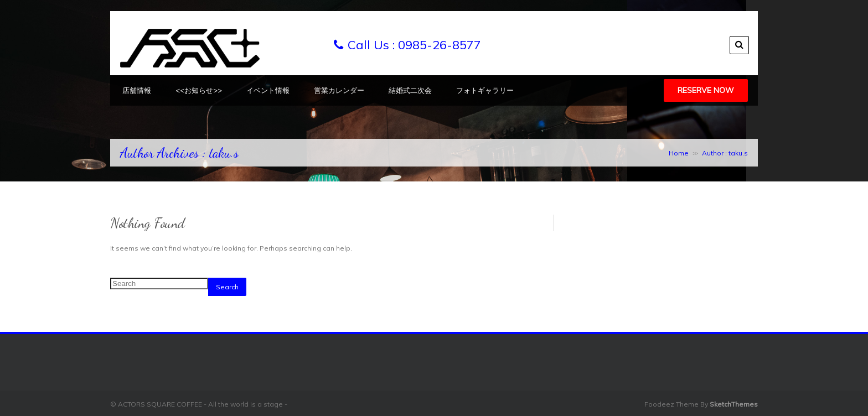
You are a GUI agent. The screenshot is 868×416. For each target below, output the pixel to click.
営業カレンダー (339, 90)
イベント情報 (268, 90)
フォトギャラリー (485, 90)
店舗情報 (137, 90)
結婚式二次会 (410, 90)
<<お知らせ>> (199, 90)
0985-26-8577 (440, 45)
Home (679, 153)
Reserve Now (706, 90)
